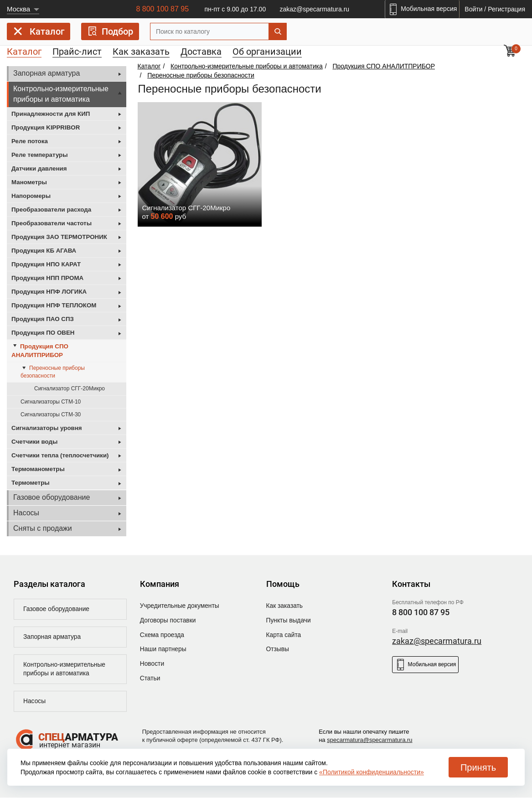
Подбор (110, 31)
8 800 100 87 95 (162, 9)
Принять (478, 767)
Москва (18, 9)
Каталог (39, 33)
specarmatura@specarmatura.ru (369, 741)
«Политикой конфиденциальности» (372, 772)
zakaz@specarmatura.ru (314, 9)
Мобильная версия (425, 665)
